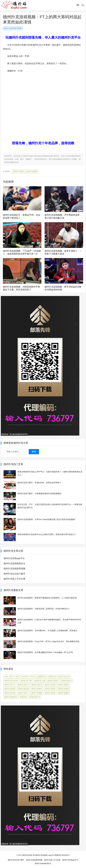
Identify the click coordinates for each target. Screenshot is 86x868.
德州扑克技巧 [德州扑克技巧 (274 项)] (23, 685)
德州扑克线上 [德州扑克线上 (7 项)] (23, 693)
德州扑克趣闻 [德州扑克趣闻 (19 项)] (64, 693)
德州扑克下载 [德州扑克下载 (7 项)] (26, 681)
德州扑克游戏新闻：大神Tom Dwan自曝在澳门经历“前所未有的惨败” (46, 519)
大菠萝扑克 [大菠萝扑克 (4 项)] (41, 677)
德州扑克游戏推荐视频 (13, 28)
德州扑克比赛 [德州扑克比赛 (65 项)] (23, 689)
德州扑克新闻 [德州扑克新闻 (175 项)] (10, 689)
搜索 (34, 452)
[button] (78, 6)
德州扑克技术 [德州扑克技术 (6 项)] (37, 685)
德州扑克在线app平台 (14, 558)
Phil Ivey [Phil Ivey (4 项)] (9, 677)
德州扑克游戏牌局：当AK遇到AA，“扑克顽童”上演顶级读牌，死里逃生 (47, 631)
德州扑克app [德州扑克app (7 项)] (64, 677)
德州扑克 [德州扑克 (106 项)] (52, 677)
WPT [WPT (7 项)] (18, 677)
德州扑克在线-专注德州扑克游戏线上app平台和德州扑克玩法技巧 (46, 855)
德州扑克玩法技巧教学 (14, 574)
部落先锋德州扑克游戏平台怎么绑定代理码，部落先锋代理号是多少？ (47, 534)
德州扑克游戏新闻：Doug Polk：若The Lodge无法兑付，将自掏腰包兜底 (48, 641)
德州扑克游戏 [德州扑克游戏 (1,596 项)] (50, 689)
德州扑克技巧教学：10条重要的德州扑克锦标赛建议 (40, 494)
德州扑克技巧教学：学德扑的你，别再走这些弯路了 (39, 483)
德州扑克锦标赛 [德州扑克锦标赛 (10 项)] (11, 697)
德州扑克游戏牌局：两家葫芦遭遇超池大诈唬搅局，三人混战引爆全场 (47, 598)
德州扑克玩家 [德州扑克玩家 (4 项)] (10, 693)
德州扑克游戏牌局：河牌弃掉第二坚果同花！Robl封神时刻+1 (43, 609)
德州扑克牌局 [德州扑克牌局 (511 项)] (64, 689)
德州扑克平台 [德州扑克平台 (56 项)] (10, 685)
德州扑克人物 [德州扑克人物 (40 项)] (40, 681)
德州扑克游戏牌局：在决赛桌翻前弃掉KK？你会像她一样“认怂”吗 (45, 652)
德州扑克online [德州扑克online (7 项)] (11, 681)
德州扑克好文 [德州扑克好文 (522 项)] (67, 681)
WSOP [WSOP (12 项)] (25, 677)
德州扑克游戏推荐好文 (14, 564)
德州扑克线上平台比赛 (14, 579)
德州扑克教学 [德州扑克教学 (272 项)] (64, 685)
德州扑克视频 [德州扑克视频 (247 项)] (37, 693)
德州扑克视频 (32, 171)
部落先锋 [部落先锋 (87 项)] (23, 697)
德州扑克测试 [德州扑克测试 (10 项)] (37, 689)
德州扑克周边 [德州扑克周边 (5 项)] (53, 681)
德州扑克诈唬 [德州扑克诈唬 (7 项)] (50, 693)
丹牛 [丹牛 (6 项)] (32, 677)
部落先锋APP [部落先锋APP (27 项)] (35, 697)
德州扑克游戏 (19, 171)
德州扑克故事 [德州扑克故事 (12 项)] (50, 685)
